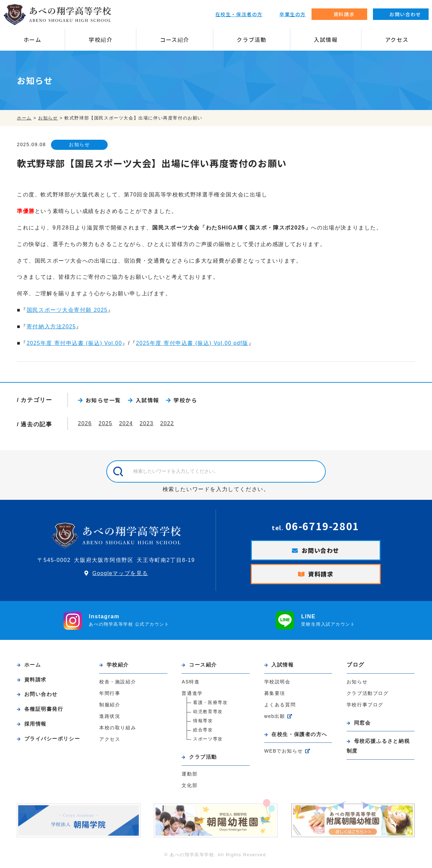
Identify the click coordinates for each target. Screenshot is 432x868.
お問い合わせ (321, 551)
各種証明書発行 (45, 712)
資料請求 (321, 576)
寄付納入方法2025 (52, 327)
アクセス (397, 39)
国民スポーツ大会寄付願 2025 (67, 310)
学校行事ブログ (365, 707)
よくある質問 (280, 707)
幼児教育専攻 (208, 714)
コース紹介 (175, 39)
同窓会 (363, 725)
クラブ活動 (251, 39)
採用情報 (36, 727)
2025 (106, 424)
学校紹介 (101, 39)
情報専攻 (203, 723)
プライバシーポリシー (54, 742)
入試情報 (326, 39)
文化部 (190, 788)
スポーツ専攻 (208, 741)
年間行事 (110, 696)
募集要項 (275, 696)
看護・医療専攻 (210, 705)
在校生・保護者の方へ (301, 737)
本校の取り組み (118, 730)
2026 (85, 424)
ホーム (33, 39)
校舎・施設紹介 (118, 684)
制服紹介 (110, 707)
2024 (127, 424)
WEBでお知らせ (284, 754)
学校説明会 (277, 684)
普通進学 (192, 696)
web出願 (275, 718)
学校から (186, 401)
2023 (148, 424)
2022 (169, 424)
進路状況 (110, 718)
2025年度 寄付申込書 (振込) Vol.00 (75, 343)
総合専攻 (203, 732)
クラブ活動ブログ (368, 695)
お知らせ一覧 (104, 401)
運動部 (190, 777)
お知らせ (81, 145)
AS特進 (191, 684)
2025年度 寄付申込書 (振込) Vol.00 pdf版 (194, 343)
